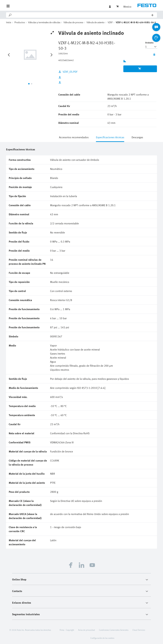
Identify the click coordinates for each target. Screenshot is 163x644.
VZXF (110, 22)
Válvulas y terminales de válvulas (44, 22)
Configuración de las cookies (102, 638)
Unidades (149, 43)
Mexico (127, 7)
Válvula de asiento (96, 22)
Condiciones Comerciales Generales (114, 630)
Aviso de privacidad (87, 630)
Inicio (9, 22)
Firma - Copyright (67, 630)
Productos (20, 22)
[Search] (82, 15)
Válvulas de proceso (73, 22)
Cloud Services (139, 630)
